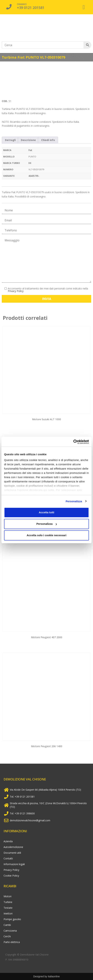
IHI (30, 163)
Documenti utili (12, 853)
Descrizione (28, 140)
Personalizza (74, 501)
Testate (8, 908)
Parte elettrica (12, 942)
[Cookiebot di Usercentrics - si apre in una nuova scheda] (73, 442)
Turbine (8, 902)
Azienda (8, 841)
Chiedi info (48, 140)
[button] (84, 7)
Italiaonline (54, 976)
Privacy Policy (16, 291)
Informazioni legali (14, 864)
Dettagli (10, 140)
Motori (7, 896)
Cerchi (7, 936)
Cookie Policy (11, 876)
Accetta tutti (47, 512)
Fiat (30, 150)
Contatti (8, 858)
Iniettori (8, 913)
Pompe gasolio (12, 919)
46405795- (34, 176)
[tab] (10, 140)
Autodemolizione (13, 847)
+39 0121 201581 (31, 8)
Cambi (7, 925)
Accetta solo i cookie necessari (47, 535)
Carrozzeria (10, 931)
